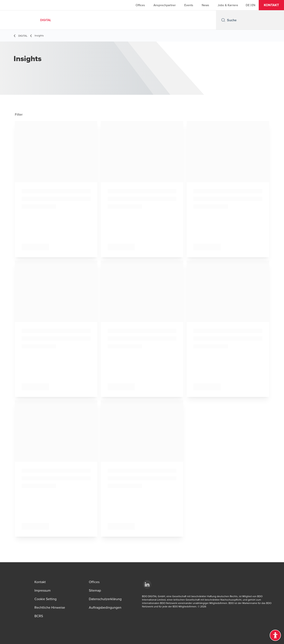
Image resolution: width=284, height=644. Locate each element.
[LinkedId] (147, 584)
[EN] (253, 5)
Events (189, 5)
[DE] (248, 5)
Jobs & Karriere (228, 5)
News (205, 5)
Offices (140, 5)
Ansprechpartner (165, 5)
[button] (271, 5)
